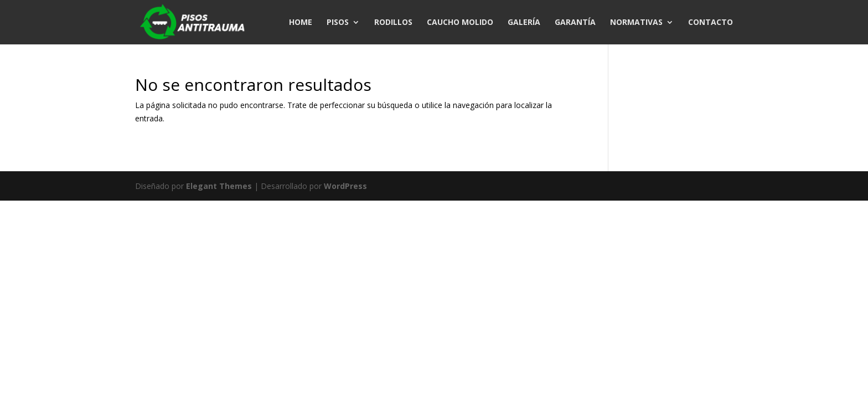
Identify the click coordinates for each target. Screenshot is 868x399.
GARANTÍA (575, 23)
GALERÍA (524, 23)
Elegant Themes (219, 186)
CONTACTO (711, 23)
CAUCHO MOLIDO (460, 23)
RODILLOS (393, 23)
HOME (301, 23)
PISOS (338, 23)
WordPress (345, 186)
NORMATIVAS (636, 23)
